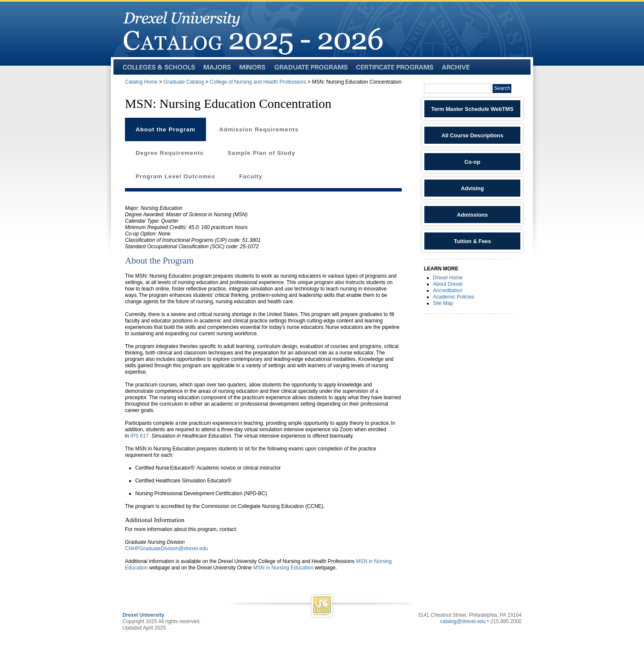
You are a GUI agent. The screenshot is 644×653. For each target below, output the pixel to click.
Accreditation (448, 290)
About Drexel (448, 284)
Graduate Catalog (184, 82)
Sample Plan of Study (262, 153)
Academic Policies (454, 297)
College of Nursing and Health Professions (258, 82)
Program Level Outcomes (176, 176)
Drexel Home (448, 278)
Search (502, 88)
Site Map (443, 303)
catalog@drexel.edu (463, 621)
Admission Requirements (259, 129)
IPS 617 (140, 436)
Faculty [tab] (251, 176)
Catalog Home (141, 82)
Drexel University (143, 615)
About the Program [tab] (165, 129)
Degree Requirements (170, 153)
